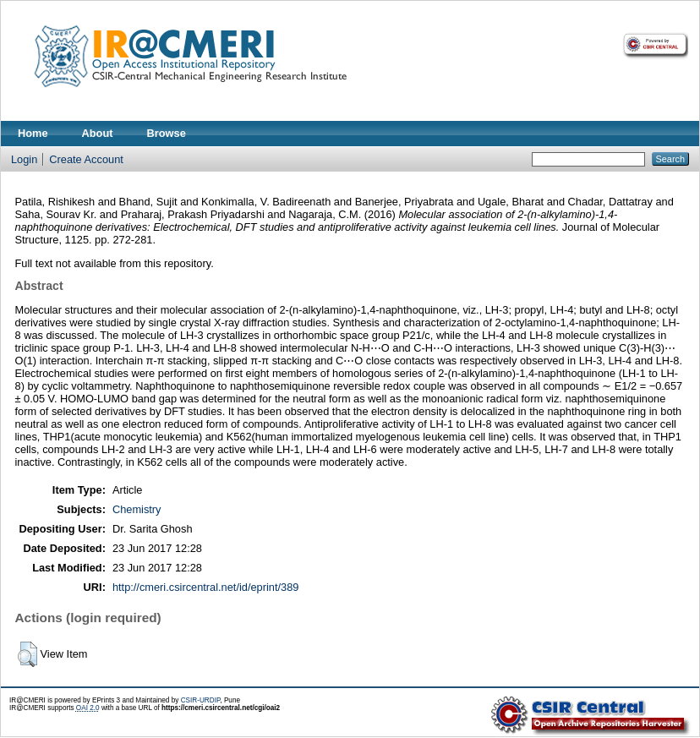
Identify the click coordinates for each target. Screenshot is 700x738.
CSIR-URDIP (201, 700)
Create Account (86, 159)
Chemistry (137, 509)
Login (24, 159)
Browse (167, 133)
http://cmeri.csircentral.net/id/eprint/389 (206, 587)
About (98, 133)
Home (33, 133)
